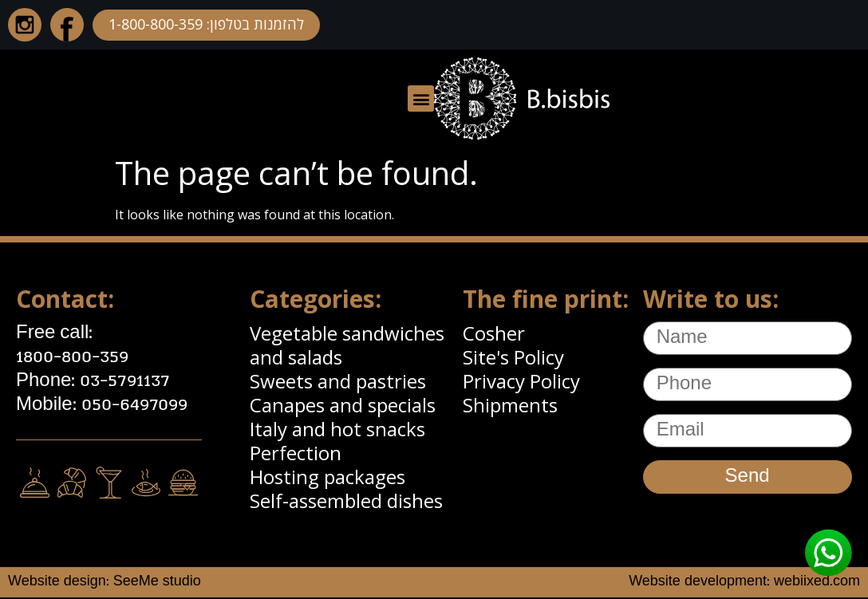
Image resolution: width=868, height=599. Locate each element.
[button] (421, 99)
